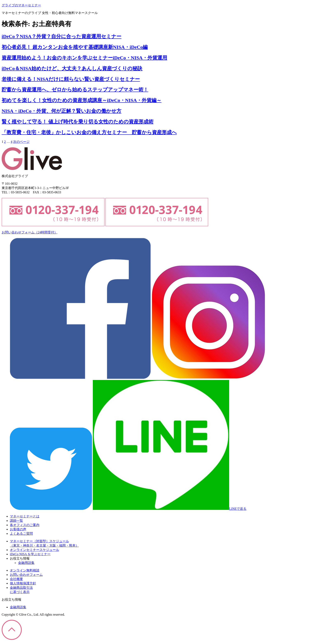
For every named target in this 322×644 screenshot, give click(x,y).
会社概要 (16, 579)
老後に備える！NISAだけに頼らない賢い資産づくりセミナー (71, 79)
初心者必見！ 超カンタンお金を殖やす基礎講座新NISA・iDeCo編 (75, 47)
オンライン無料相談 (25, 570)
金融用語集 (26, 563)
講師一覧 (16, 521)
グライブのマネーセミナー (21, 5)
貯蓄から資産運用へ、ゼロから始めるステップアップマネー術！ (75, 90)
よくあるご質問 (21, 534)
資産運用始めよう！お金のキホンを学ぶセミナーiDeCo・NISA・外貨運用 (84, 58)
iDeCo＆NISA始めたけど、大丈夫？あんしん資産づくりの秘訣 (72, 68)
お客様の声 (18, 529)
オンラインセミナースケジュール (34, 550)
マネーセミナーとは (25, 516)
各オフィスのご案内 (25, 525)
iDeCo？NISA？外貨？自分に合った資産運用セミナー (62, 36)
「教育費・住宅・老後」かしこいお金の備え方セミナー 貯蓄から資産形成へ (89, 132)
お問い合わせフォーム (30, 232)
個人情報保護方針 (23, 583)
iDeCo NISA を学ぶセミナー (30, 554)
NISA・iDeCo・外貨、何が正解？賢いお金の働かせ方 (62, 111)
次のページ (21, 142)
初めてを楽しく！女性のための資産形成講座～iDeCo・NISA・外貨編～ (82, 100)
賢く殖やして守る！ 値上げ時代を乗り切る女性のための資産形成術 (78, 122)
